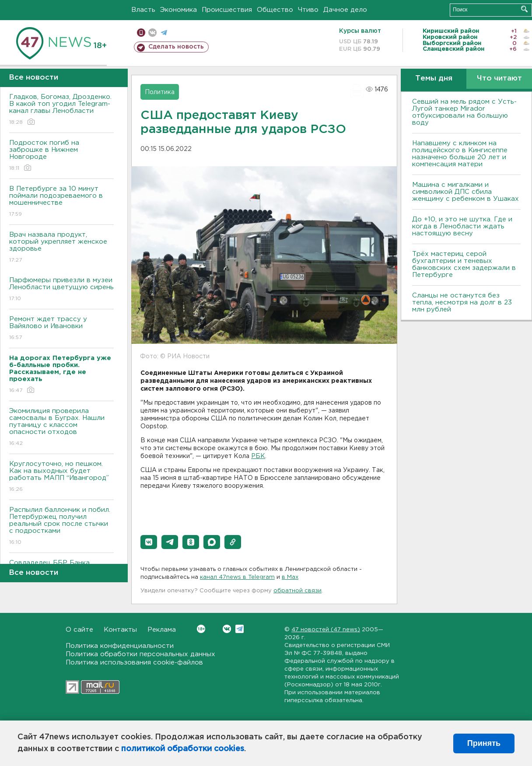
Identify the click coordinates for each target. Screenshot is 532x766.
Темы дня (434, 79)
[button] (149, 542)
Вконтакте (201, 629)
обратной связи (297, 591)
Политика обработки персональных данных (140, 654)
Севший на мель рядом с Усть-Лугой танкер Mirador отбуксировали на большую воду (464, 112)
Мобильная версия (141, 33)
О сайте (79, 630)
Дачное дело (345, 10)
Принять (484, 743)
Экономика (178, 10)
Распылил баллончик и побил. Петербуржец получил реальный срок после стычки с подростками (61, 526)
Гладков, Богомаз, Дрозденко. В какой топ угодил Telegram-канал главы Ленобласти (61, 110)
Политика (160, 92)
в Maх (290, 577)
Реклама (162, 630)
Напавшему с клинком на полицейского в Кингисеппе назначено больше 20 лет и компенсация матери (460, 154)
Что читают (499, 79)
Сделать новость (176, 47)
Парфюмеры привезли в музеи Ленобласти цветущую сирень (61, 290)
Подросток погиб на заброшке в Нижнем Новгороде (61, 156)
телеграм (164, 33)
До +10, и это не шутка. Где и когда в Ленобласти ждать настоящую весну (462, 226)
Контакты (120, 630)
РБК (258, 456)
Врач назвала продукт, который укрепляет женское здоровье (61, 248)
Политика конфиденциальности (120, 646)
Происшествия (227, 10)
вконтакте (152, 33)
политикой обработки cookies (183, 749)
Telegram (240, 629)
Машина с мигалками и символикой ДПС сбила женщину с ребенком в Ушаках (465, 192)
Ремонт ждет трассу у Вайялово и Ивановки (61, 329)
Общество (275, 10)
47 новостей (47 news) (326, 630)
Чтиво (308, 10)
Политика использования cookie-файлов (134, 663)
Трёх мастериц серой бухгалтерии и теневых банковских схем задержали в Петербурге (464, 264)
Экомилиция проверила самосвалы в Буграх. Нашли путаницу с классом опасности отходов (61, 428)
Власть (143, 10)
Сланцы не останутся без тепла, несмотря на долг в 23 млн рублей (462, 303)
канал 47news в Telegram (237, 577)
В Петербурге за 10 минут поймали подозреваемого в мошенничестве (61, 202)
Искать (524, 9)
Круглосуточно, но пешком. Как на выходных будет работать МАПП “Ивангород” (61, 477)
